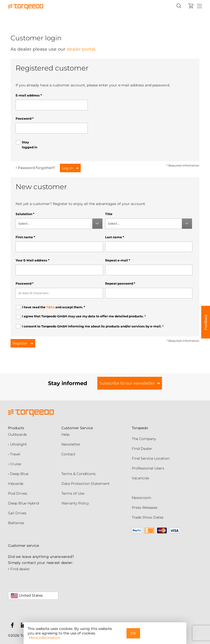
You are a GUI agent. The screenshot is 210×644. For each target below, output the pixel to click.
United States (27, 596)
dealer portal (81, 49)
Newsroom (141, 498)
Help (65, 434)
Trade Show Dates (148, 517)
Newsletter (71, 444)
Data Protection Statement (86, 484)
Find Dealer (142, 449)
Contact (68, 454)
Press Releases (145, 507)
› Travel (14, 454)
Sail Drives (17, 513)
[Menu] (199, 6)
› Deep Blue (18, 474)
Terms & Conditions (78, 474)
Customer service (24, 546)
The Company (144, 439)
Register (20, 343)
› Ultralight (17, 444)
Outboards (17, 434)
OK (133, 633)
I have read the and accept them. (53, 307)
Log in (68, 168)
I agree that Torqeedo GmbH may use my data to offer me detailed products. (84, 316)
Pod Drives (18, 493)
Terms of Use (73, 493)
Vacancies (140, 478)
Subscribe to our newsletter (127, 383)
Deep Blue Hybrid (24, 503)
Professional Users (148, 468)
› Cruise (15, 464)
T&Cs (50, 307)
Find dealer (19, 569)
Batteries (16, 523)
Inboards (16, 484)
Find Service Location (151, 458)
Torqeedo (140, 428)
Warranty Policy (75, 503)
